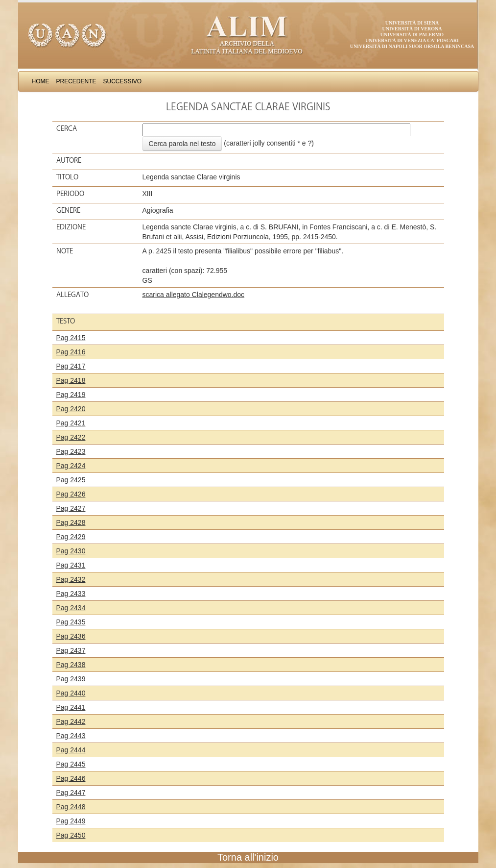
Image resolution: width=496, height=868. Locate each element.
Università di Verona (412, 29)
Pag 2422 (71, 437)
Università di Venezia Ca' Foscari (412, 40)
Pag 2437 (71, 650)
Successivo (123, 81)
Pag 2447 (71, 793)
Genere (68, 210)
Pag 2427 (71, 508)
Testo (66, 321)
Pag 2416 (71, 352)
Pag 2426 (71, 494)
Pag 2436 (71, 636)
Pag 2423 (71, 451)
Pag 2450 (71, 835)
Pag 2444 (71, 750)
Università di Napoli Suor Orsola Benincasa (412, 46)
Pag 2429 (71, 537)
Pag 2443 (71, 736)
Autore (69, 160)
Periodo (70, 194)
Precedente (76, 81)
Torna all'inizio (248, 857)
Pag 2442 (71, 721)
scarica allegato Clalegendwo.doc (194, 295)
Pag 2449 (71, 821)
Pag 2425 (71, 480)
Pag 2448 (71, 807)
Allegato (72, 295)
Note (65, 251)
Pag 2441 (71, 707)
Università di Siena (412, 23)
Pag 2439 (71, 679)
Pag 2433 (71, 594)
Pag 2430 (71, 551)
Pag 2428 (71, 522)
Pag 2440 (71, 693)
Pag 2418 (71, 380)
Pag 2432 (71, 579)
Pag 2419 (71, 395)
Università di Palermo (412, 35)
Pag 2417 (71, 366)
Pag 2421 (71, 423)
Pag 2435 (71, 622)
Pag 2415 (71, 338)
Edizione (71, 227)
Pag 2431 (71, 565)
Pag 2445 (71, 764)
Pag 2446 (71, 778)
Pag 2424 (71, 466)
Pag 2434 (71, 608)
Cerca (67, 128)
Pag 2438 (71, 665)
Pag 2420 (71, 409)
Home (41, 81)
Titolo (67, 177)
